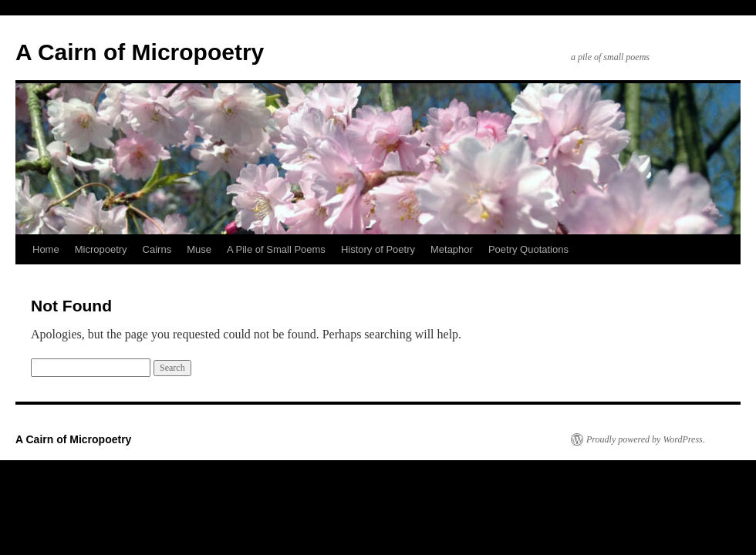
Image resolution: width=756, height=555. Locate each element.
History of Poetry (378, 249)
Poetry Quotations (528, 249)
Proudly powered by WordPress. (646, 439)
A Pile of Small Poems (276, 249)
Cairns (157, 249)
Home (46, 249)
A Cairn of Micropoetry (140, 52)
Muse (199, 249)
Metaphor (452, 249)
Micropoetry (101, 249)
